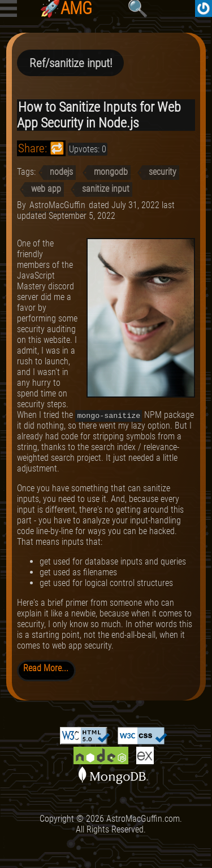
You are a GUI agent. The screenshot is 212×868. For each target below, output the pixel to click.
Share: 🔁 (41, 148)
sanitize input (106, 189)
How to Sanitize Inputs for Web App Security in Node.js (99, 115)
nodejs (61, 172)
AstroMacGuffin (57, 205)
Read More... (46, 668)
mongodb (111, 172)
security (163, 172)
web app (46, 189)
